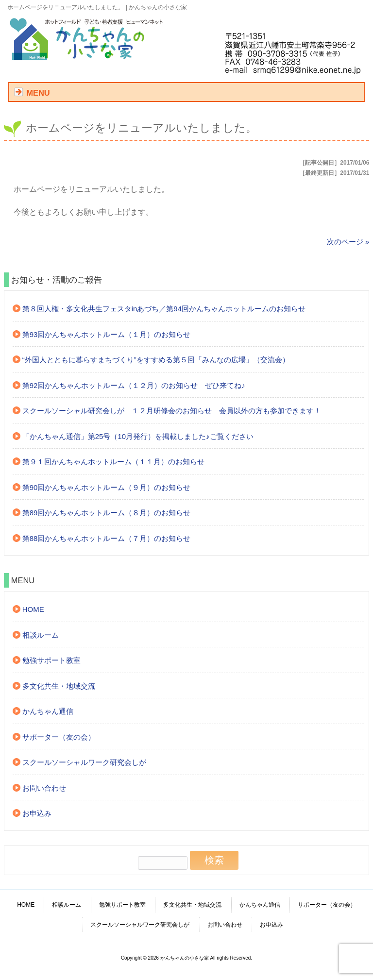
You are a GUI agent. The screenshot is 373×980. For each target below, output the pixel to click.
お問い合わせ (44, 788)
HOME (33, 609)
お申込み (37, 813)
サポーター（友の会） (59, 737)
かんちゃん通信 (48, 711)
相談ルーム (41, 635)
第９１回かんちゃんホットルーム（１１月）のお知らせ (113, 462)
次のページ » (348, 242)
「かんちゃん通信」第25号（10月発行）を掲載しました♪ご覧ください (138, 436)
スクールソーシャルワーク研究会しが (84, 762)
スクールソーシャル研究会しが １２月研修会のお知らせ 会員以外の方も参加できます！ (172, 411)
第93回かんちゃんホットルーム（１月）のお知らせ (107, 334)
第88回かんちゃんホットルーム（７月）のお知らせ (107, 538)
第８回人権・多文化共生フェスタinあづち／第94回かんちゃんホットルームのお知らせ (164, 309)
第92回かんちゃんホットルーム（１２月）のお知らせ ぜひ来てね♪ (134, 385)
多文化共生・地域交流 (59, 686)
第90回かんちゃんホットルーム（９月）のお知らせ (107, 487)
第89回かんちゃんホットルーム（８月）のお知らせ (107, 513)
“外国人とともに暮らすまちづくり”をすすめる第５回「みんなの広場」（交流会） (156, 360)
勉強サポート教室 (51, 660)
